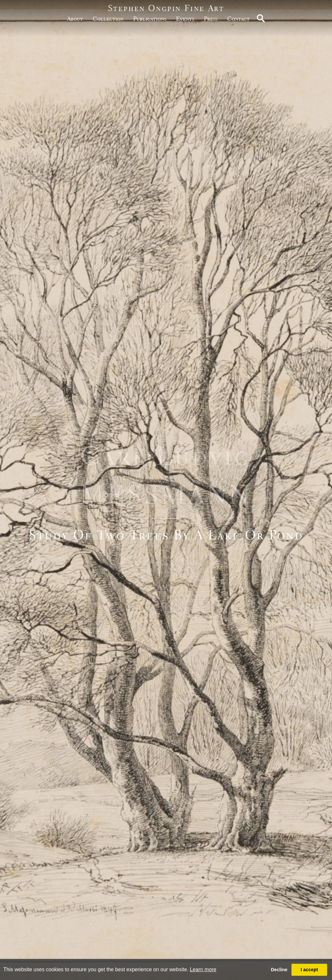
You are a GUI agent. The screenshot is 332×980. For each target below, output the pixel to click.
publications (150, 19)
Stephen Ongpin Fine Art (166, 8)
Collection (108, 19)
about (75, 19)
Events (185, 19)
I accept (309, 970)
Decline (279, 970)
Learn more (203, 969)
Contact (238, 19)
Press (211, 19)
